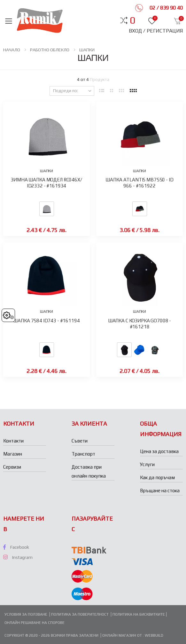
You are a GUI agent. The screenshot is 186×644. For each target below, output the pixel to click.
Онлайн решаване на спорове (35, 623)
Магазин (13, 454)
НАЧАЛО (12, 50)
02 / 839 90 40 (166, 8)
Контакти (13, 441)
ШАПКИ (87, 50)
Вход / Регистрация (156, 31)
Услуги (147, 464)
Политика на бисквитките (139, 614)
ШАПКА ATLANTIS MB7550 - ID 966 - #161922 (139, 183)
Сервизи (12, 467)
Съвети (80, 441)
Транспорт (83, 454)
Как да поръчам (157, 477)
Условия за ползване (26, 614)
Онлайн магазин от (123, 635)
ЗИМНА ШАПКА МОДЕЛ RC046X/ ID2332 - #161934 (46, 183)
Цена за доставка (159, 451)
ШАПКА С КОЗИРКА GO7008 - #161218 (139, 324)
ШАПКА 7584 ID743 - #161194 (46, 321)
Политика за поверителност (80, 614)
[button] (132, 20)
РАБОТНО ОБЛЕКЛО (50, 50)
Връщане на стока (160, 490)
